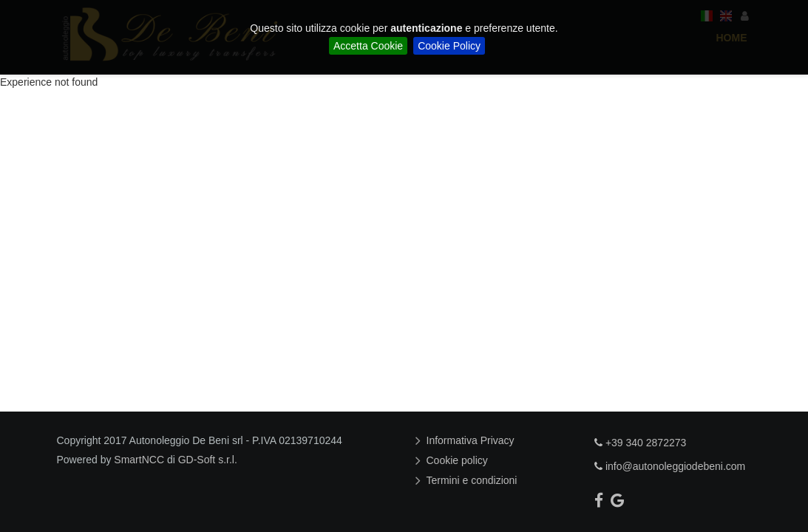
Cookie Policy (449, 46)
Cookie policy (459, 460)
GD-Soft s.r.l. (208, 460)
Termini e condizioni (474, 480)
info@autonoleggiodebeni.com (670, 466)
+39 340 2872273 (640, 443)
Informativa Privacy (472, 440)
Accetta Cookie (368, 46)
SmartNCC (139, 460)
